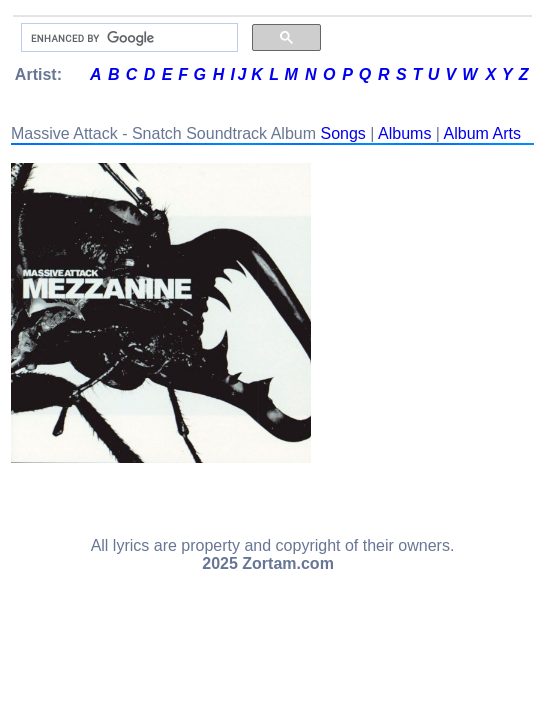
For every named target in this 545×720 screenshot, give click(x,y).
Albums (404, 133)
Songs (342, 133)
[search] (127, 38)
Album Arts (482, 133)
